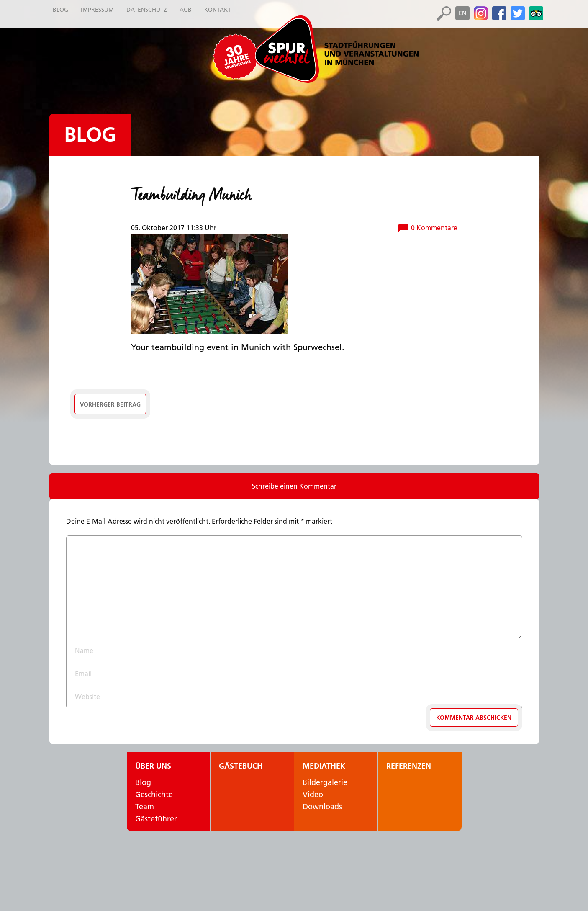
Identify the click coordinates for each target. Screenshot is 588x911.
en (462, 13)
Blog (90, 135)
